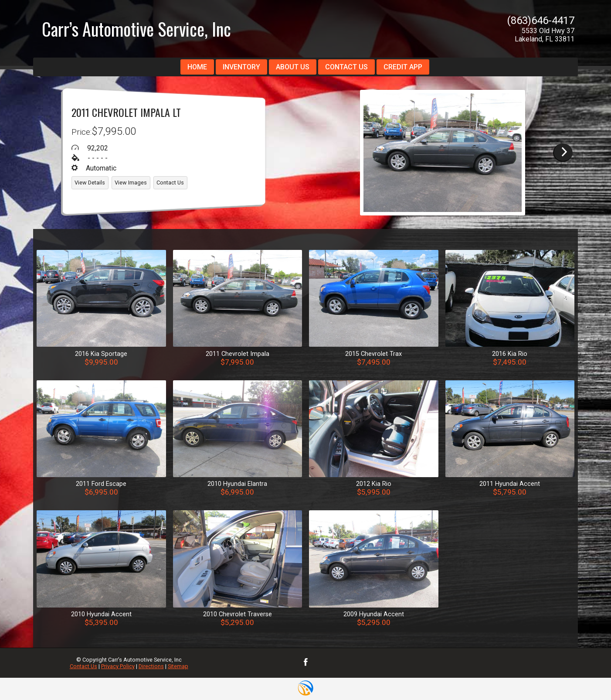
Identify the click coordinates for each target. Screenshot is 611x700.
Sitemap (178, 666)
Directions (151, 666)
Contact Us (83, 666)
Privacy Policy (118, 666)
